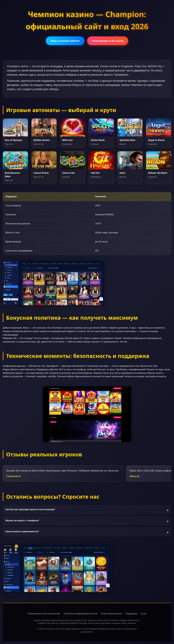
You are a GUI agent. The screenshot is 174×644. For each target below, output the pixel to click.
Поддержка (131, 614)
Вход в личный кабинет (65, 41)
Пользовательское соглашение (44, 614)
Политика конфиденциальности (80, 614)
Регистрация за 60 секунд (108, 41)
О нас (144, 614)
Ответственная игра (111, 614)
